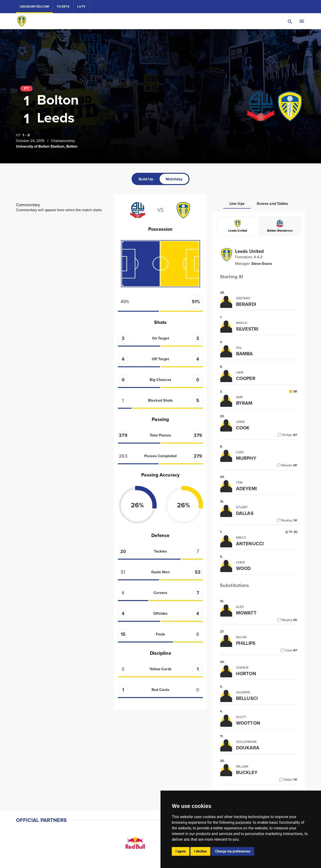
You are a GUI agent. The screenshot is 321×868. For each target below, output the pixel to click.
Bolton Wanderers (280, 226)
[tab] (146, 179)
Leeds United (238, 226)
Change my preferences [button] (233, 851)
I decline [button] (200, 851)
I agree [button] (181, 851)
